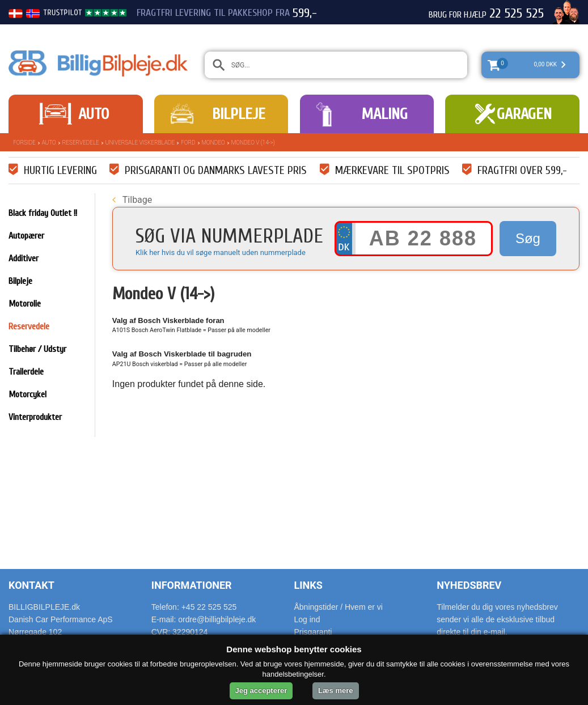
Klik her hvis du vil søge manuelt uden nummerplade (221, 252)
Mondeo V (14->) (253, 143)
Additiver (24, 258)
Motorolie (25, 304)
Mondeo (213, 143)
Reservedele (81, 143)
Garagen (524, 114)
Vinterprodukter (35, 417)
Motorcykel (28, 394)
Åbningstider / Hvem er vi (339, 607)
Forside (24, 143)
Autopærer (26, 236)
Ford (188, 143)
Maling (384, 114)
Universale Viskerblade (140, 143)
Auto (94, 114)
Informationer (192, 585)
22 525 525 (517, 14)
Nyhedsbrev (469, 585)
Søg (528, 238)
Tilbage (132, 200)
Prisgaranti (313, 632)
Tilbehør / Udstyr (37, 349)
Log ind (307, 619)
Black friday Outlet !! (43, 213)
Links (308, 585)
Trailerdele (26, 372)
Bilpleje (239, 114)
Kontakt (31, 585)
